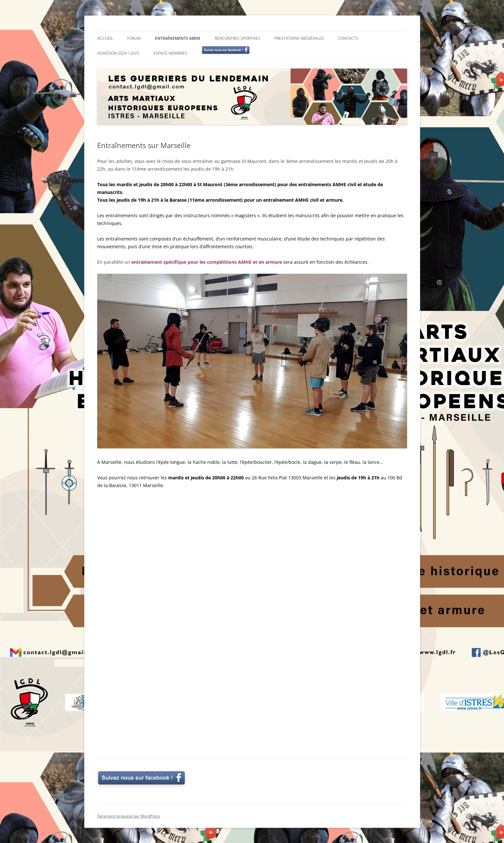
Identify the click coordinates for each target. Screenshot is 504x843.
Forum (134, 38)
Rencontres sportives (237, 38)
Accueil (105, 38)
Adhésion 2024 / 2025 (118, 53)
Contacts (348, 38)
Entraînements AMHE (178, 38)
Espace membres (170, 53)
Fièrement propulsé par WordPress (129, 816)
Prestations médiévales (299, 38)
